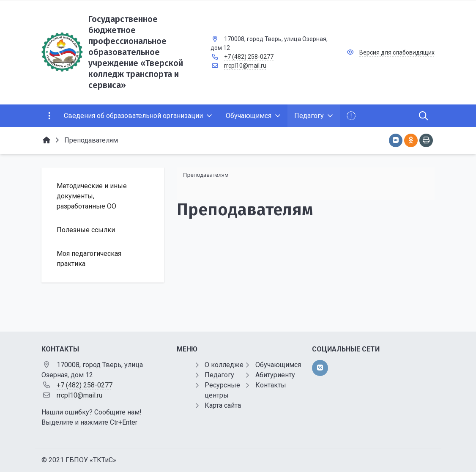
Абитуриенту (275, 375)
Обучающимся (278, 365)
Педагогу (219, 375)
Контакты (271, 385)
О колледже (224, 365)
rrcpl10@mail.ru (245, 66)
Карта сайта (223, 405)
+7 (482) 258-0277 (249, 57)
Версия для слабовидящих (397, 52)
